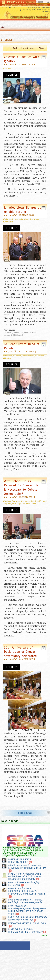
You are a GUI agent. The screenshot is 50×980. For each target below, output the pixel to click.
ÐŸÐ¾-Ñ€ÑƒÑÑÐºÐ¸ (11, 6)
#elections (7, 69)
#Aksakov (7, 358)
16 (44, 58)
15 (44, 482)
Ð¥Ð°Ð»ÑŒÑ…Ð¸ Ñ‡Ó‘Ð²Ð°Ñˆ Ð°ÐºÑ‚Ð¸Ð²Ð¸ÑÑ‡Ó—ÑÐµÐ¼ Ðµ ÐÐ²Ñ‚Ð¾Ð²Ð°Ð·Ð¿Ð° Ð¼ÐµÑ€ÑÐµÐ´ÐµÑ (27, 891)
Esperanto (27, 6)
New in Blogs (10, 821)
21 (44, 649)
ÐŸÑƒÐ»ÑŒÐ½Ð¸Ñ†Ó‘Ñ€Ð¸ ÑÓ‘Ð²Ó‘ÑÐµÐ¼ (27, 923)
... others (43, 935)
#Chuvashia (8, 222)
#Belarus (7, 219)
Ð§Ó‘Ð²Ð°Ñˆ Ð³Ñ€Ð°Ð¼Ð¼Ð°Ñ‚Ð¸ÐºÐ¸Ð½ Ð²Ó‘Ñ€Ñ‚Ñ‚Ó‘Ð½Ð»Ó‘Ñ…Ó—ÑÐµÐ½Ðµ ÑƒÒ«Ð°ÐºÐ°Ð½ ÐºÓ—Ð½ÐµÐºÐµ (25, 877)
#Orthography (19, 504)
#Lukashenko (17, 219)
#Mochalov (7, 356)
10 (44, 209)
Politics (12, 75)
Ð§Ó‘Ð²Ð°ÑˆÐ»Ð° (8, 2)
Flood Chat (25, 813)
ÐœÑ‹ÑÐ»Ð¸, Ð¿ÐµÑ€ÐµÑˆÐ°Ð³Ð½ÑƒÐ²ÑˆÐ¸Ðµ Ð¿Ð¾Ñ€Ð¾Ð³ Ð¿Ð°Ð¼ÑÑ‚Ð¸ (28, 919)
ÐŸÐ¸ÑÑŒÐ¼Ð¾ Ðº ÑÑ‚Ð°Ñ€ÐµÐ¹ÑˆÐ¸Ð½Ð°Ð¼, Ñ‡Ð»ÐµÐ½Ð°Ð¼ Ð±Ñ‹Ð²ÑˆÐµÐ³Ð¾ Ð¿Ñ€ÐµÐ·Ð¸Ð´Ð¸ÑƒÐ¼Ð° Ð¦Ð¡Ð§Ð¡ (28, 910)
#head (37, 219)
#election (17, 356)
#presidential (28, 356)
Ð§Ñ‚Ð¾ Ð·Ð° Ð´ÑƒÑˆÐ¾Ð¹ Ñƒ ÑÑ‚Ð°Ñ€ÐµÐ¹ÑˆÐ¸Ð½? (20, 861)
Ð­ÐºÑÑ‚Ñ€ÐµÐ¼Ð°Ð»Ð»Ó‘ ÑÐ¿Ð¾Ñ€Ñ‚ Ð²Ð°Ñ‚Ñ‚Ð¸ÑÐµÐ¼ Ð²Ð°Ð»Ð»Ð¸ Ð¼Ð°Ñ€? (26, 901)
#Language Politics (29, 501)
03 (44, 345)
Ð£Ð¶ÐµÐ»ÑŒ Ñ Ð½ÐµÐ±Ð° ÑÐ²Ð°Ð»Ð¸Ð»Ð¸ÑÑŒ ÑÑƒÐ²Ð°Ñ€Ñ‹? (25, 931)
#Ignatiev (28, 219)
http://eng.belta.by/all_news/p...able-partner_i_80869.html (20, 334)
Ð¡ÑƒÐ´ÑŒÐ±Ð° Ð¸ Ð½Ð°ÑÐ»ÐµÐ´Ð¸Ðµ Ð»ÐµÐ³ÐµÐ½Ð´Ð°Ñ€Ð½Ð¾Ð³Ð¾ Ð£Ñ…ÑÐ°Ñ (28, 867)
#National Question (11, 501)
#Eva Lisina (31, 504)
